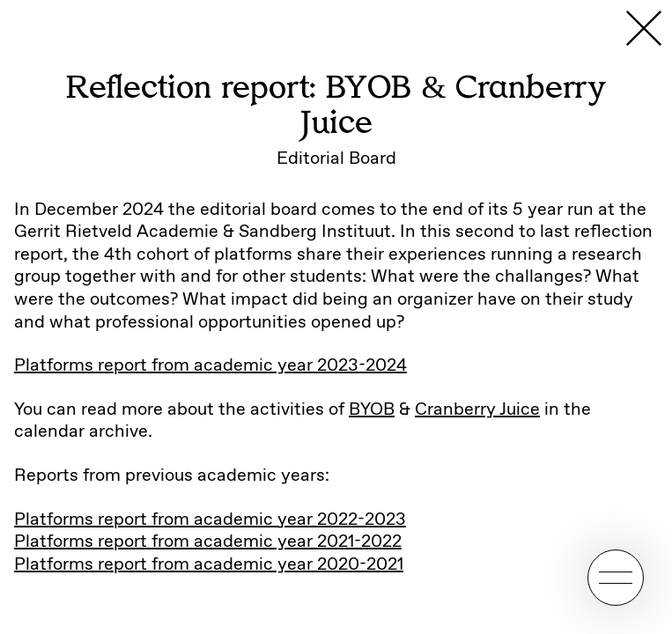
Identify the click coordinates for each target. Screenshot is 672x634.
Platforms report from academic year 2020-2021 (209, 565)
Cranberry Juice (477, 410)
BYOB (372, 410)
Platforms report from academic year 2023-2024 (210, 366)
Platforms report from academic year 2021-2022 (208, 542)
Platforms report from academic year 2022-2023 (210, 520)
